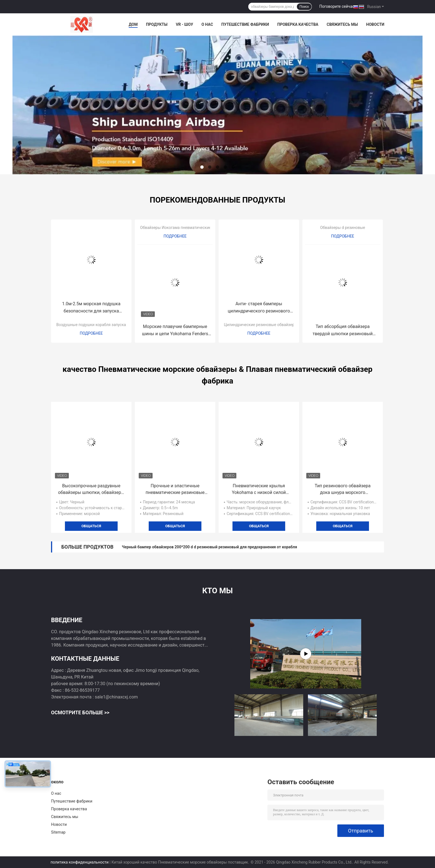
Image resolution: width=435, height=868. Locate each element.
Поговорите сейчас (337, 6)
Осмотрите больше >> (80, 712)
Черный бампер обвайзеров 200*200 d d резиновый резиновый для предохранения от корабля (209, 547)
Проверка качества (298, 24)
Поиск (304, 7)
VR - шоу (185, 24)
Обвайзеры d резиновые (343, 228)
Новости (375, 24)
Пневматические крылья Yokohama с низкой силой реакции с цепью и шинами (259, 489)
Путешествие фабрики (245, 24)
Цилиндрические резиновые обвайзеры (261, 325)
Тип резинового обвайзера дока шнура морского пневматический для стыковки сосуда (343, 489)
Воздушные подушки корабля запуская (92, 325)
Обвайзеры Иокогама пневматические (176, 228)
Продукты (157, 24)
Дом (133, 24)
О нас (207, 24)
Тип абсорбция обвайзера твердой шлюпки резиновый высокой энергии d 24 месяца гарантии (343, 331)
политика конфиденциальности (79, 862)
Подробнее (91, 333)
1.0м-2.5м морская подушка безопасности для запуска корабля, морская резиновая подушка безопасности (91, 308)
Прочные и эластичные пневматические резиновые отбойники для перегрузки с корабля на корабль (175, 489)
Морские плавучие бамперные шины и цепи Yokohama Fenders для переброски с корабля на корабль (175, 331)
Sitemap (58, 832)
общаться (91, 526)
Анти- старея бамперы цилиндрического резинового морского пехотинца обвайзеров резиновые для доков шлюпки (259, 308)
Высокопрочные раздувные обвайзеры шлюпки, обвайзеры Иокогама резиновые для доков (91, 489)
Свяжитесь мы (342, 24)
